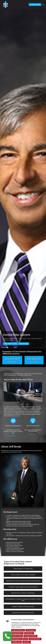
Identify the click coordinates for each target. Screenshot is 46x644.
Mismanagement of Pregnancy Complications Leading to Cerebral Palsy (23, 600)
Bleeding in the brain (30, 636)
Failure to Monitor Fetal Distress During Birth (23, 575)
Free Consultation (10, 344)
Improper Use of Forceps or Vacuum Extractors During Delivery (23, 581)
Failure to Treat (17, 636)
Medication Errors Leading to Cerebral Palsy (23, 593)
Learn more (13, 436)
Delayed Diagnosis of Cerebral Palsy (23, 569)
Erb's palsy (27, 642)
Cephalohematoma (35, 639)
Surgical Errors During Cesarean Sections (23, 613)
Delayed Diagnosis (17, 633)
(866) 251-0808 (35, 5)
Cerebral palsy (16, 642)
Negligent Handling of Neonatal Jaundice (23, 607)
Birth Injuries (31, 630)
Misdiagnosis (29, 633)
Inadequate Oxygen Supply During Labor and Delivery (23, 587)
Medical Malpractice (18, 630)
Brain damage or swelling (20, 639)
